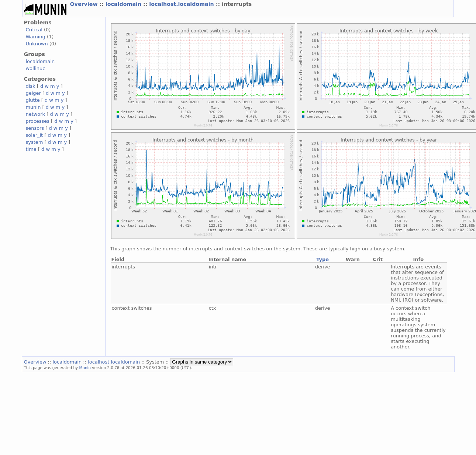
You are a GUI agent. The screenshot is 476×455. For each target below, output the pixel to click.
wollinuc (36, 68)
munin (33, 107)
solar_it (35, 135)
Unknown (37, 44)
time (31, 149)
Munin (85, 368)
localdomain (124, 4)
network (36, 114)
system (35, 142)
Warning (36, 37)
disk (31, 86)
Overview (85, 4)
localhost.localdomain (182, 4)
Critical (34, 30)
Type (322, 259)
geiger (33, 93)
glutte (33, 100)
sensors (35, 128)
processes (38, 121)
